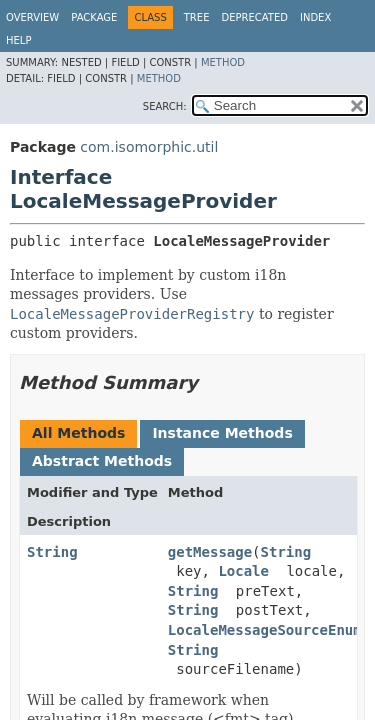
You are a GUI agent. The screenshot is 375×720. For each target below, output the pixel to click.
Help (18, 40)
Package (94, 17)
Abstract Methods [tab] (102, 461)
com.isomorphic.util (149, 147)
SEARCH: (165, 106)
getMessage (210, 552)
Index (315, 17)
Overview (32, 17)
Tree (197, 17)
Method (223, 62)
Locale (243, 571)
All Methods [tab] (78, 433)
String (52, 552)
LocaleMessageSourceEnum (265, 630)
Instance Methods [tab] (222, 433)
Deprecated (254, 17)
